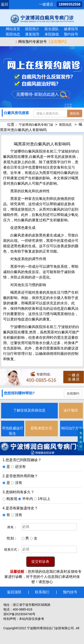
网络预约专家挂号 (42, 42)
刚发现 (12, 499)
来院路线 (52, 34)
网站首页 (13, 29)
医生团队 (52, 29)
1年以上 (44, 499)
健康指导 (71, 29)
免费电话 (81, 440)
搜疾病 (75, 113)
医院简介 (32, 29)
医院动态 (13, 34)
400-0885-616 (23, 609)
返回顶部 (14, 592)
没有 (19, 483)
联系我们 (42, 592)
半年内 (28, 499)
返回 (4, 4)
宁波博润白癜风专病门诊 (36, 125)
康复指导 (32, 34)
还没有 (20, 467)
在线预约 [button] (73, 393)
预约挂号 (71, 34)
